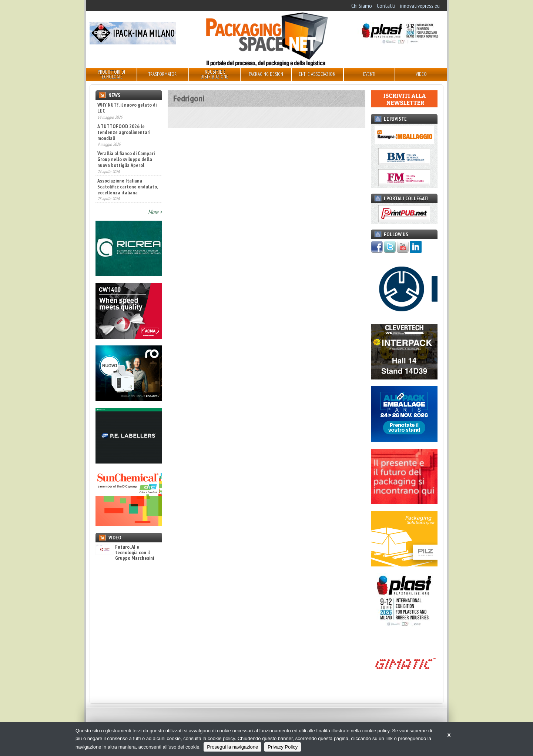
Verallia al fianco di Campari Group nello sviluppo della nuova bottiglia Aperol (126, 159)
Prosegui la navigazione (232, 747)
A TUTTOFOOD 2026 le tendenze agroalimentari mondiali (124, 132)
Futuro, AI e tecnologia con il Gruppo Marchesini (125, 553)
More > (155, 212)
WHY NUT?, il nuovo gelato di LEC (127, 108)
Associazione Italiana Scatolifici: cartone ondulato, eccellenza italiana (128, 187)
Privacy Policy (283, 747)
